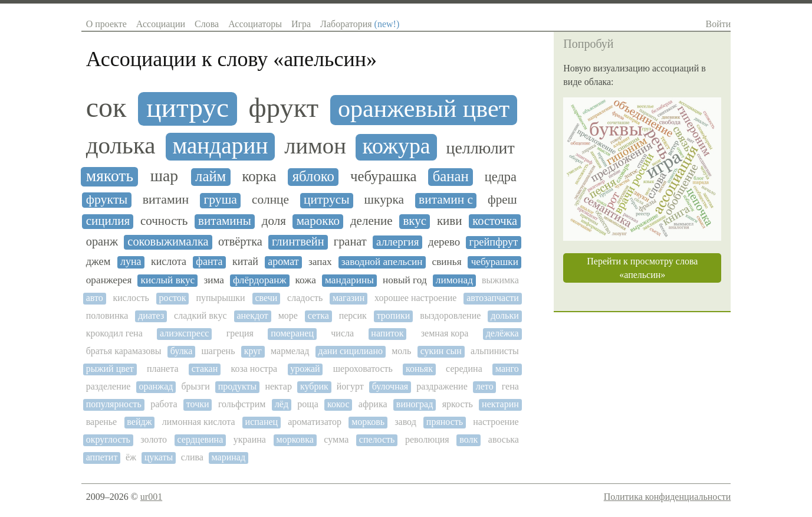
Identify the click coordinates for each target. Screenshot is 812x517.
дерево (444, 242)
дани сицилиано (351, 351)
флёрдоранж (259, 280)
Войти (719, 24)
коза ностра (254, 369)
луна (131, 262)
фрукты (107, 199)
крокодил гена (114, 333)
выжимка (500, 280)
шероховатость (363, 369)
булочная (390, 386)
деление (372, 221)
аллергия (398, 242)
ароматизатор (315, 422)
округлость (108, 439)
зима (214, 280)
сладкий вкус (200, 315)
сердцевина (200, 439)
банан (451, 176)
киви (450, 221)
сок (106, 107)
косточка (495, 221)
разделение (109, 386)
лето (485, 386)
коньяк (419, 369)
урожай (305, 369)
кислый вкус (168, 280)
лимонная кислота (199, 422)
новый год (405, 280)
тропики (394, 315)
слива (192, 457)
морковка (295, 439)
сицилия (108, 221)
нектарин (500, 404)
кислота (169, 262)
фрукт (284, 108)
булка (181, 351)
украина (250, 439)
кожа (306, 280)
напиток (387, 333)
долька (121, 145)
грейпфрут (494, 242)
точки (198, 404)
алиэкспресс (184, 333)
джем (98, 261)
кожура (397, 146)
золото (154, 439)
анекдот (252, 315)
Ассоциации (161, 24)
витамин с (446, 200)
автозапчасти (493, 298)
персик (353, 315)
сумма (336, 439)
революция (427, 439)
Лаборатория (360, 24)
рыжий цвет (110, 369)
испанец (262, 422)
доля (274, 221)
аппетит (102, 457)
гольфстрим (242, 404)
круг (253, 351)
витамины (225, 221)
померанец (292, 333)
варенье (102, 422)
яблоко (313, 176)
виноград (415, 404)
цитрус (188, 107)
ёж (131, 457)
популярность (114, 404)
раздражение (442, 386)
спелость (377, 439)
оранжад (156, 386)
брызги (195, 386)
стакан (205, 369)
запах (320, 262)
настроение (496, 422)
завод (405, 422)
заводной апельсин (382, 262)
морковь (368, 422)
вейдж (139, 422)
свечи (266, 298)
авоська (504, 439)
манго (507, 369)
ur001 (151, 497)
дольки (505, 315)
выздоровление (450, 315)
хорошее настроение (415, 298)
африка (373, 404)
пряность (445, 422)
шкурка (384, 200)
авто (95, 298)
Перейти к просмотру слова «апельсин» (642, 268)
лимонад (454, 280)
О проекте (106, 24)
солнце (270, 200)
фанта (209, 262)
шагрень (218, 351)
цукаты (159, 457)
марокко (318, 221)
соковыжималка (168, 241)
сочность (164, 221)
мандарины (349, 280)
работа (164, 404)
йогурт (350, 386)
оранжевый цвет (424, 109)
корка (259, 176)
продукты (238, 386)
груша (220, 200)
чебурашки (495, 262)
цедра (501, 177)
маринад (229, 457)
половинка (107, 315)
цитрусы (326, 200)
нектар (278, 386)
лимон (315, 146)
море (288, 315)
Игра (301, 24)
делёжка (502, 333)
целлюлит (481, 148)
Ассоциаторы (255, 24)
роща (308, 404)
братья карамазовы (124, 351)
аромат (283, 262)
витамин (166, 199)
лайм (211, 176)
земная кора (445, 333)
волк (469, 439)
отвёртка (240, 241)
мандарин (220, 145)
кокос (338, 404)
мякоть (110, 176)
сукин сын (441, 351)
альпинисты (495, 351)
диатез (151, 315)
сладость (305, 298)
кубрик (314, 386)
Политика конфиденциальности (668, 497)
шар (164, 176)
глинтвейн (298, 241)
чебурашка (383, 176)
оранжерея (109, 280)
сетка (318, 315)
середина (464, 369)
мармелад (290, 351)
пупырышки (220, 298)
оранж (102, 241)
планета (163, 369)
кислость (131, 298)
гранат (350, 241)
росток (173, 298)
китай (245, 262)
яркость (458, 404)
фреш (502, 200)
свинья (447, 262)
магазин (349, 298)
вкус (415, 221)
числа (342, 333)
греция (240, 333)
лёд (282, 404)
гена (510, 386)
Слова (207, 24)
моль (401, 351)
